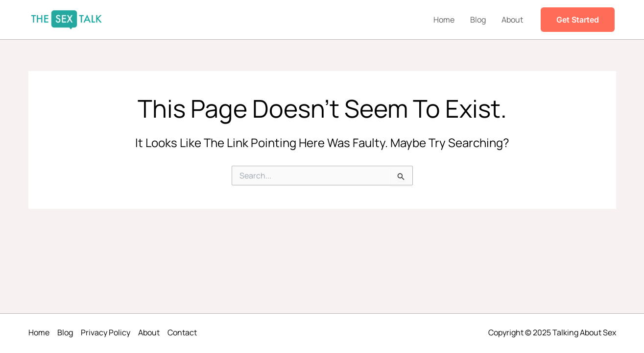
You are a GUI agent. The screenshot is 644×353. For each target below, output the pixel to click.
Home (444, 20)
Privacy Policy (106, 332)
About (512, 20)
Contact (182, 332)
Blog (478, 20)
